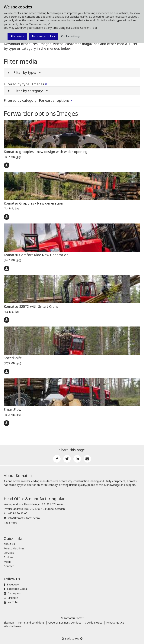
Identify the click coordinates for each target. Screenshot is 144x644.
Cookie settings (71, 36)
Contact (9, 566)
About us (9, 544)
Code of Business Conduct (65, 623)
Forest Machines (14, 548)
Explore (8, 557)
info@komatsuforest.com (24, 518)
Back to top (72, 638)
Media (8, 562)
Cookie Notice (94, 623)
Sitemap (9, 623)
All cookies (17, 36)
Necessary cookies (43, 36)
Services (9, 553)
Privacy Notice (115, 623)
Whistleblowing (13, 626)
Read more (11, 523)
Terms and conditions (31, 623)
